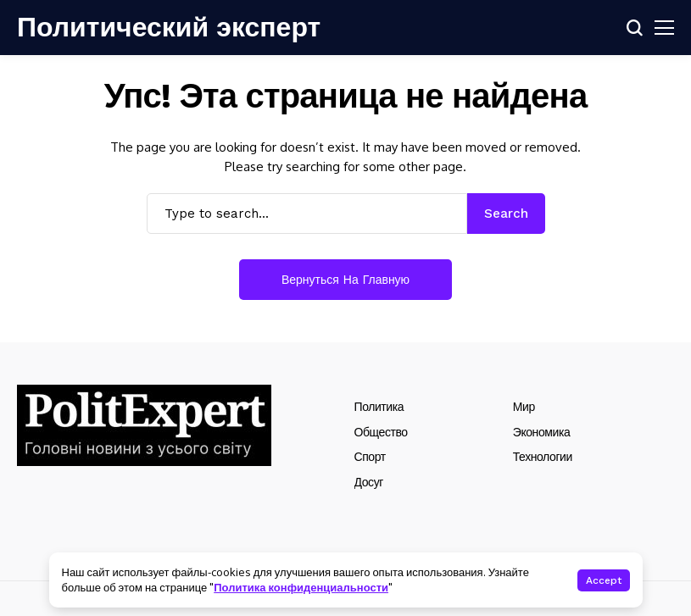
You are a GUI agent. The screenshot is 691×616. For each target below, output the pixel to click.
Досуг (369, 482)
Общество (381, 432)
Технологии (543, 457)
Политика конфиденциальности (301, 587)
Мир (524, 407)
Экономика (542, 432)
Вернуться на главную (345, 280)
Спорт (370, 457)
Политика (379, 407)
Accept (604, 580)
